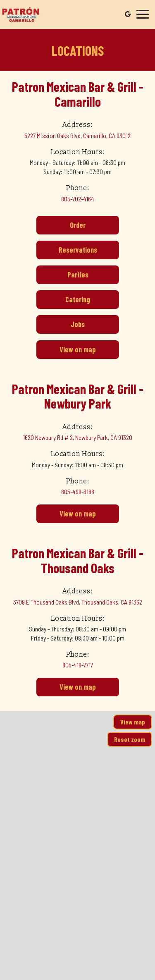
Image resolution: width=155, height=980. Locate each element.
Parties (62, 277)
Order (61, 227)
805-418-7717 (78, 665)
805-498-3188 (78, 492)
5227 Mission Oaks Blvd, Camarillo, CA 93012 (77, 136)
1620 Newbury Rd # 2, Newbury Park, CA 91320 (77, 437)
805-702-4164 (78, 199)
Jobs (61, 326)
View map (133, 722)
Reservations (67, 252)
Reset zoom (130, 739)
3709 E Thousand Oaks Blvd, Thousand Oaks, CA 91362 (78, 602)
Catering (63, 302)
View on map (66, 352)
